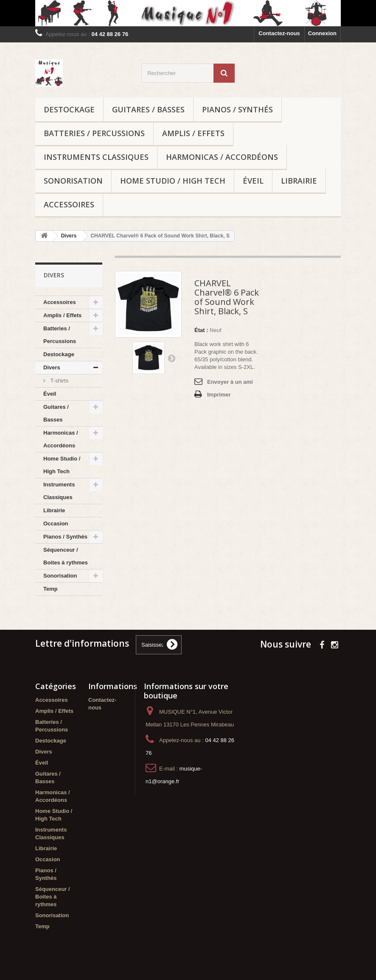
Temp (51, 589)
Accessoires (69, 204)
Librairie (299, 181)
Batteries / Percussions (94, 133)
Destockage (69, 109)
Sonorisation (73, 181)
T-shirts (59, 381)
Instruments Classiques (96, 157)
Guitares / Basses (148, 109)
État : (201, 330)
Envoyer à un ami (230, 382)
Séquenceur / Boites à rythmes (66, 556)
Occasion (56, 524)
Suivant (171, 358)
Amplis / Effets (193, 133)
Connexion (322, 33)
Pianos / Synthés (237, 109)
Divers (52, 367)
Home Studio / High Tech (173, 181)
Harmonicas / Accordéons (222, 157)
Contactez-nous (279, 33)
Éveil (253, 181)
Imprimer (219, 395)
